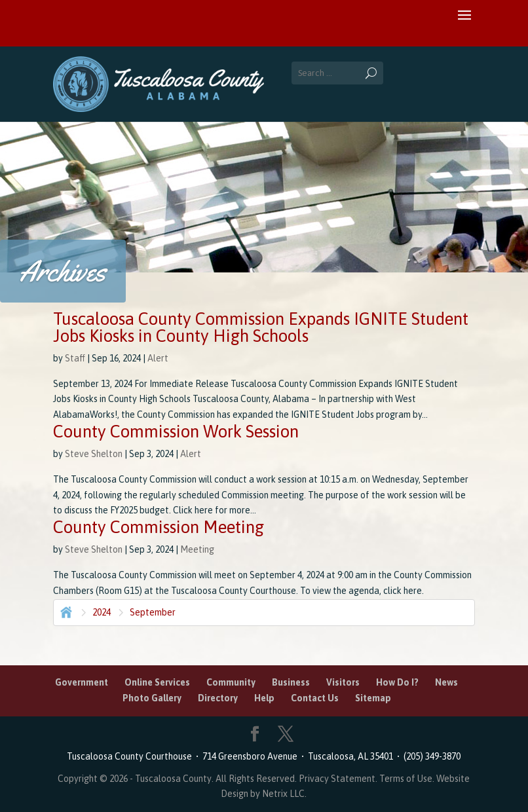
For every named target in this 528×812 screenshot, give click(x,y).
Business (291, 682)
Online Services (157, 682)
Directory (218, 698)
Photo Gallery (152, 698)
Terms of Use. (408, 779)
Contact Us (315, 698)
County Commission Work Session (176, 432)
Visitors (343, 682)
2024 (102, 612)
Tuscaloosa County (173, 779)
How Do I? (397, 682)
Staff (75, 358)
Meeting (197, 549)
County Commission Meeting (159, 527)
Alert (158, 358)
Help (264, 698)
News (446, 682)
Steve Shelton (94, 454)
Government (82, 682)
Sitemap (373, 698)
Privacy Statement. (338, 779)
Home (65, 611)
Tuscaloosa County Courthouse (131, 756)
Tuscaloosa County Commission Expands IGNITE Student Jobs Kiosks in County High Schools (261, 327)
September (153, 612)
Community (231, 682)
